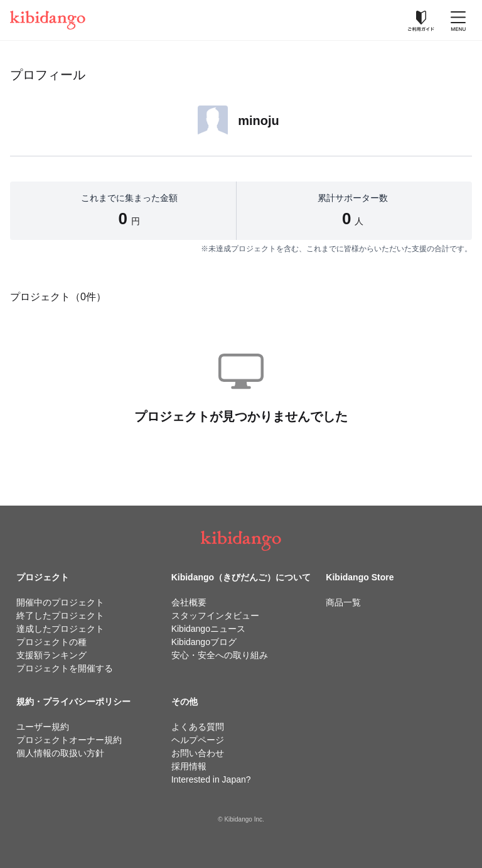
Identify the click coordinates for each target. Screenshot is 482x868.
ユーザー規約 (43, 727)
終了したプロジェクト (60, 616)
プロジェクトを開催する (65, 668)
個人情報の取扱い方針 (60, 753)
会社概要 (189, 602)
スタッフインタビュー (215, 616)
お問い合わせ (198, 753)
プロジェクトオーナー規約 (69, 740)
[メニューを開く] (458, 20)
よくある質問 (198, 727)
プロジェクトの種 (51, 642)
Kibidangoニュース (208, 629)
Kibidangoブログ (204, 642)
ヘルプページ (198, 740)
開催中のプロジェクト (60, 602)
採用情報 (189, 766)
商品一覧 (343, 602)
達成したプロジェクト (60, 629)
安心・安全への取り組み (220, 655)
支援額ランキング (51, 655)
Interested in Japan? (211, 779)
